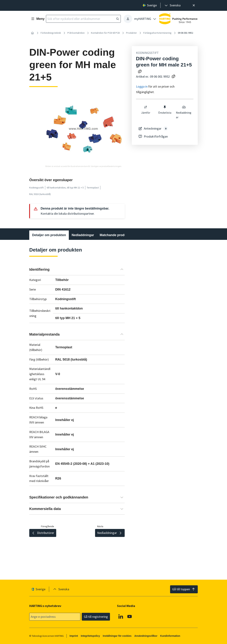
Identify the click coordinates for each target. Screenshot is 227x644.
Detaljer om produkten (49, 235)
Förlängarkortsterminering (157, 33)
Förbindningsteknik (51, 33)
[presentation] (172, 5)
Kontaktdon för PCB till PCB (105, 33)
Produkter (132, 33)
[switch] (146, 107)
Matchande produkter (116, 235)
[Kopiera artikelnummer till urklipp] (173, 77)
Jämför (146, 110)
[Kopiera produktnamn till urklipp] (140, 72)
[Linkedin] (121, 616)
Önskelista (165, 110)
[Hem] (32, 33)
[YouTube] (130, 616)
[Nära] (194, 5)
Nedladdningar (184, 112)
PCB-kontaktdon (76, 33)
